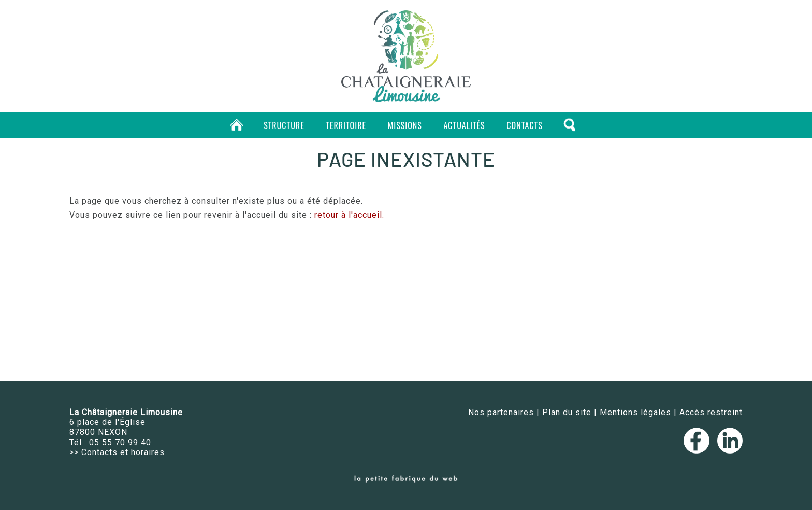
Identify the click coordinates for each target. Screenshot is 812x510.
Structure (284, 125)
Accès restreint (711, 412)
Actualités (465, 125)
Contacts (524, 125)
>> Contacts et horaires (117, 452)
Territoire (346, 125)
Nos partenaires (501, 412)
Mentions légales (635, 412)
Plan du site (567, 412)
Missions (405, 125)
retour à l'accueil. (349, 215)
